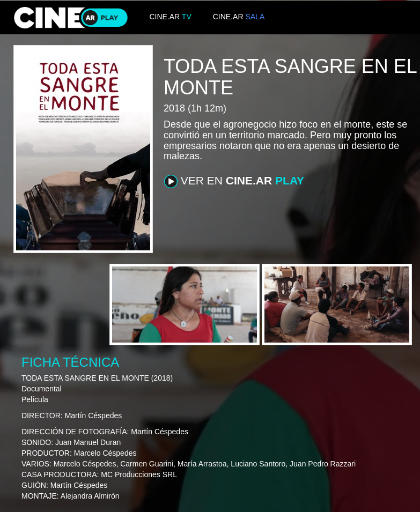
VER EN (234, 181)
